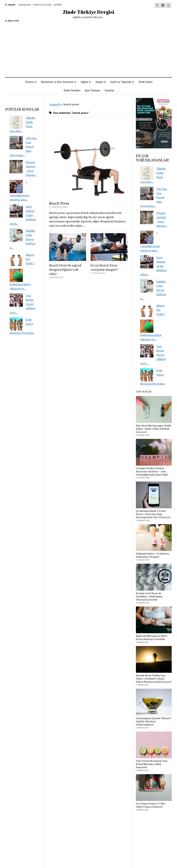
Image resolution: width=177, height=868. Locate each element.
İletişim (58, 5)
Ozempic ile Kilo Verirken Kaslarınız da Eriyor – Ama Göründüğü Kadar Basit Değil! (152, 471)
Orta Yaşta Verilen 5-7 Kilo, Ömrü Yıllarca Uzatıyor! (151, 805)
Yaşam (99, 82)
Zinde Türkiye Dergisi (88, 12)
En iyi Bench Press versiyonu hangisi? (104, 267)
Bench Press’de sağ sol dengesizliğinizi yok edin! (65, 269)
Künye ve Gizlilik (42, 5)
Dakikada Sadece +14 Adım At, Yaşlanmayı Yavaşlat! (153, 555)
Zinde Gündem (72, 90)
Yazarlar (109, 90)
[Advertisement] (89, 48)
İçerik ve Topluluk (121, 82)
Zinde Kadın (145, 82)
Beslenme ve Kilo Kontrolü (57, 82)
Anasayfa (55, 104)
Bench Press (59, 203)
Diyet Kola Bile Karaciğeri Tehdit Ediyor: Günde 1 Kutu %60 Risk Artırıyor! (154, 429)
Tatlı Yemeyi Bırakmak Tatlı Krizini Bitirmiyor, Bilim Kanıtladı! (152, 764)
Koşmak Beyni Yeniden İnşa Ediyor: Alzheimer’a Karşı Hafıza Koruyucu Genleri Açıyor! (154, 679)
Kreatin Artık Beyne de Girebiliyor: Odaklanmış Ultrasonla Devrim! (149, 596)
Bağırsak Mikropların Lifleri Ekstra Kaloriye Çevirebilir (151, 638)
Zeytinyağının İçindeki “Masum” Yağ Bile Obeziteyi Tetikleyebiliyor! (154, 721)
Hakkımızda (25, 5)
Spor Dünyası (92, 90)
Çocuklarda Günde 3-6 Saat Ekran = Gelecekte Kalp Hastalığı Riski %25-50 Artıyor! (153, 514)
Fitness (29, 82)
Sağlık (84, 82)
